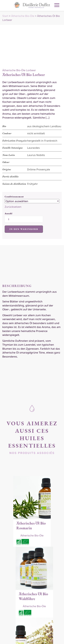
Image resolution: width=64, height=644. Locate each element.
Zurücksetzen (13, 207)
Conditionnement (14, 197)
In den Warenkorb (24, 229)
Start (5, 16)
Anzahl (9, 213)
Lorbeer (31, 70)
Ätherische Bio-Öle (23, 16)
